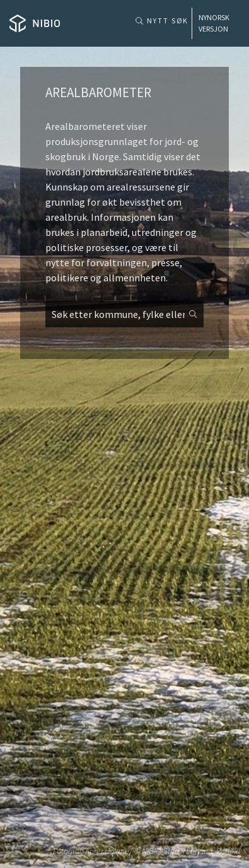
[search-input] (124, 314)
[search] (124, 314)
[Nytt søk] (160, 18)
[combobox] (124, 314)
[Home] (35, 23)
